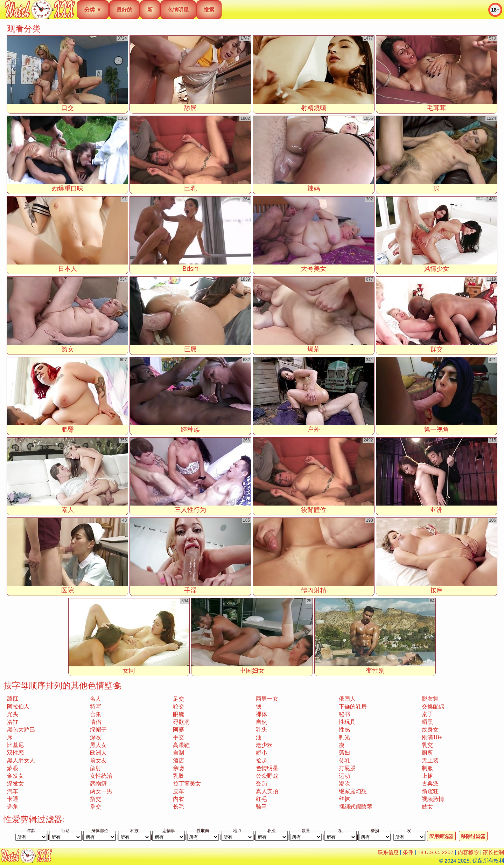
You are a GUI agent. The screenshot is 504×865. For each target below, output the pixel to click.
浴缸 (13, 722)
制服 (427, 768)
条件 (408, 852)
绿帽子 (98, 730)
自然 (261, 722)
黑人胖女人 (21, 760)
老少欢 (264, 745)
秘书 (344, 714)
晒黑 (427, 722)
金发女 (15, 776)
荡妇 (344, 753)
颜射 (96, 768)
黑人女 (98, 745)
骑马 (261, 807)
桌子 (427, 714)
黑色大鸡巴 (21, 730)
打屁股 (347, 768)
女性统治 (101, 776)
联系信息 (388, 852)
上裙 (427, 776)
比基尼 (15, 745)
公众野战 (267, 776)
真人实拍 (267, 791)
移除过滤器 (473, 836)
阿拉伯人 (18, 706)
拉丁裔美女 (187, 784)
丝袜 (344, 799)
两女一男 (101, 791)
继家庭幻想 (353, 791)
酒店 (178, 760)
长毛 (178, 807)
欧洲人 (98, 753)
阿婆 (178, 730)
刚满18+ (432, 737)
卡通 (13, 799)
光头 (13, 714)
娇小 (261, 753)
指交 (96, 799)
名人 (96, 699)
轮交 (178, 706)
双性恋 (15, 753)
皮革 (178, 791)
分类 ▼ (93, 10)
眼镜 (178, 714)
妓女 (427, 807)
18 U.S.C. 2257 (436, 852)
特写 (96, 706)
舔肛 (13, 699)
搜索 (209, 10)
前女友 (98, 760)
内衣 (178, 799)
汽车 (13, 791)
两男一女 (267, 699)
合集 (96, 714)
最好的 (124, 10)
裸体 (261, 714)
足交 (178, 699)
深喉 (96, 737)
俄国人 (347, 699)
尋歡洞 (181, 722)
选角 (13, 807)
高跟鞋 (181, 745)
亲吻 (178, 768)
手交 (178, 737)
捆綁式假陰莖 (356, 807)
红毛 (261, 799)
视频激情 (433, 799)
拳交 (96, 807)
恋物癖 (98, 784)
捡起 (261, 760)
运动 (344, 776)
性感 (344, 730)
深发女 (15, 784)
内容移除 (468, 852)
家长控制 (493, 852)
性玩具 (347, 722)
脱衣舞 (430, 699)
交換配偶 (433, 706)
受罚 (261, 784)
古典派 (430, 784)
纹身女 (430, 730)
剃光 (344, 737)
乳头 (261, 730)
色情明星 (178, 10)
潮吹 (344, 784)
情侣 (96, 722)
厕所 (427, 753)
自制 (178, 753)
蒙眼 (13, 768)
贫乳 (344, 760)
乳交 (427, 745)
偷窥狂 (430, 791)
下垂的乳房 (353, 706)
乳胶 (178, 776)
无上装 (430, 760)
